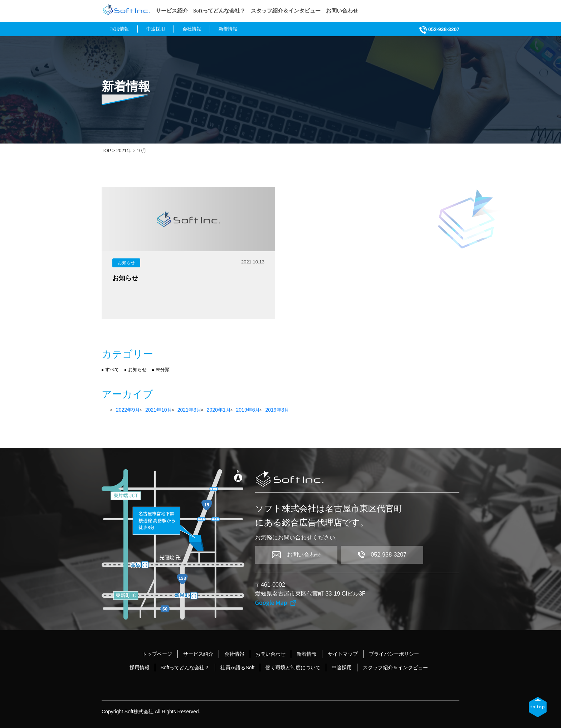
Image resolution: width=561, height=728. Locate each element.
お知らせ (126, 263)
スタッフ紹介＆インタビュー (286, 11)
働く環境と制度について (293, 668)
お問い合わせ (342, 11)
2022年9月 (128, 410)
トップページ (157, 654)
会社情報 (192, 29)
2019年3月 (277, 410)
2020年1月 (219, 410)
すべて (112, 370)
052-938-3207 (439, 29)
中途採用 (156, 29)
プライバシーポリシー (394, 654)
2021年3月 (189, 410)
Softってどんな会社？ (219, 11)
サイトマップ (343, 654)
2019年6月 (248, 410)
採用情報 (119, 29)
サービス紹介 (172, 11)
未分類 (163, 370)
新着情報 (228, 29)
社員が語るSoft (237, 668)
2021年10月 (159, 410)
